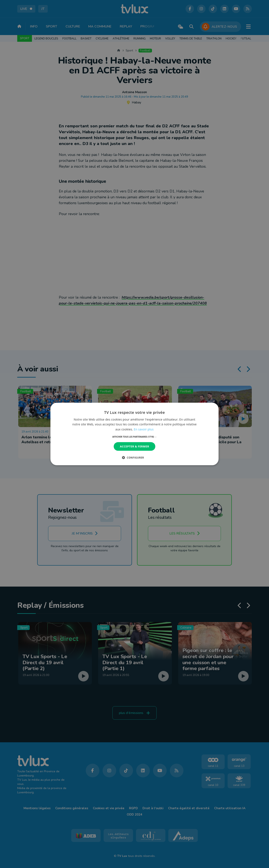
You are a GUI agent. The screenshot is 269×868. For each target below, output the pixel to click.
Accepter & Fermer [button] (135, 446)
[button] (135, 437)
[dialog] (134, 434)
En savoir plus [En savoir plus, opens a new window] (144, 429)
